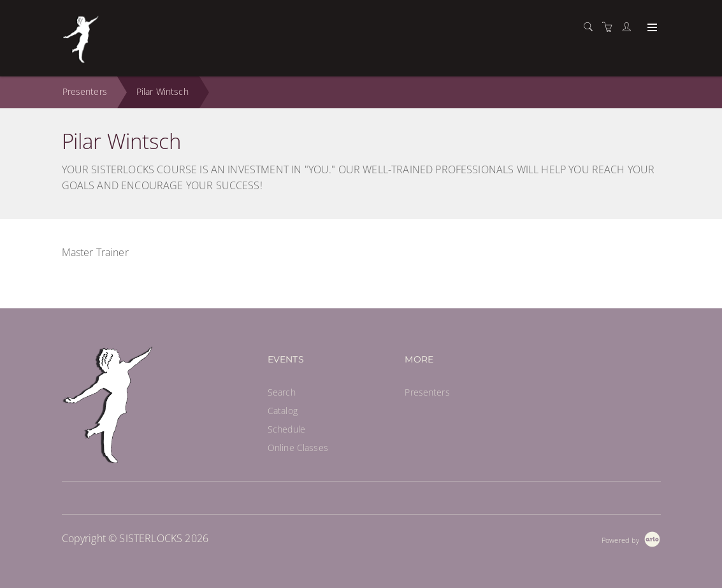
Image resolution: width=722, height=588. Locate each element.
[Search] (591, 27)
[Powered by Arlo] (631, 539)
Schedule (286, 429)
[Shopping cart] (610, 27)
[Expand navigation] (651, 28)
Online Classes (298, 448)
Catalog (283, 411)
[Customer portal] (630, 27)
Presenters (85, 91)
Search (282, 392)
